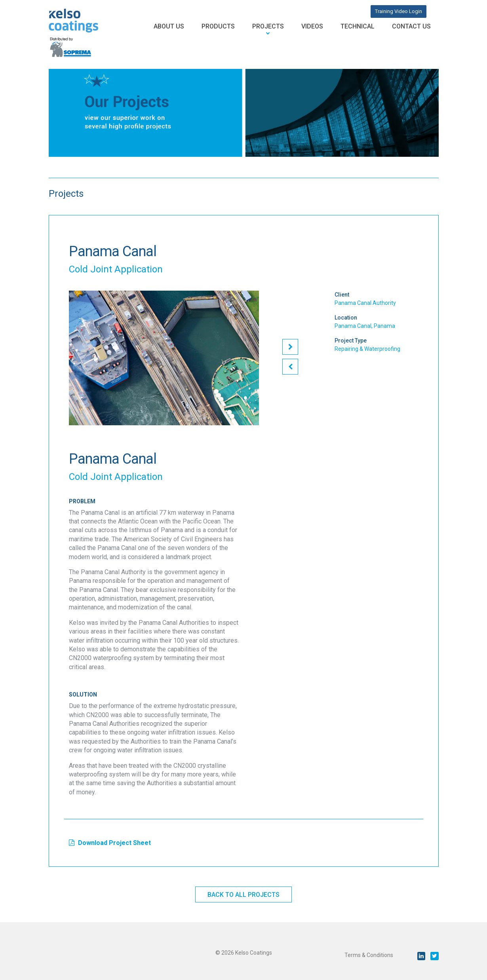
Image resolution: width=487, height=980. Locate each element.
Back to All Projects (243, 895)
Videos (312, 26)
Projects (268, 26)
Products (218, 26)
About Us (169, 26)
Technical (358, 26)
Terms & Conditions (369, 955)
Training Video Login (399, 11)
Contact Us (411, 26)
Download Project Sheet (110, 843)
